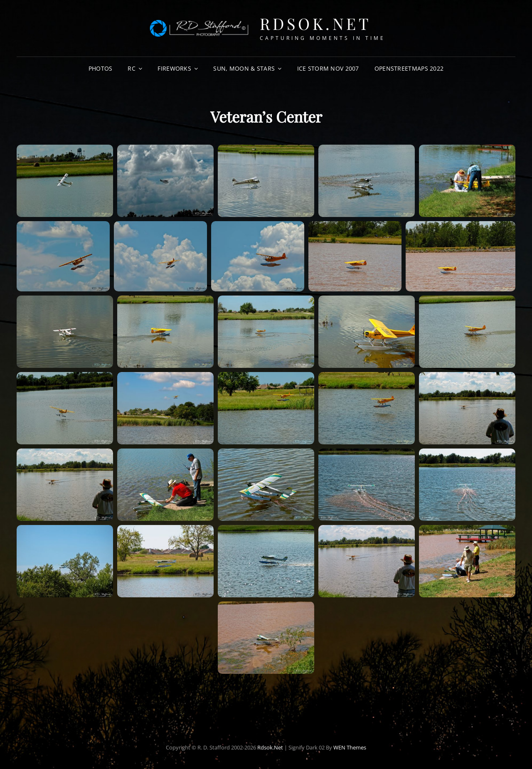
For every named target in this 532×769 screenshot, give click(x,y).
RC (132, 68)
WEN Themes (350, 747)
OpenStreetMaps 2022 (409, 68)
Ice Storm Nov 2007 (328, 68)
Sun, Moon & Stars (244, 68)
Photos (101, 68)
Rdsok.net (316, 23)
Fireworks (174, 68)
